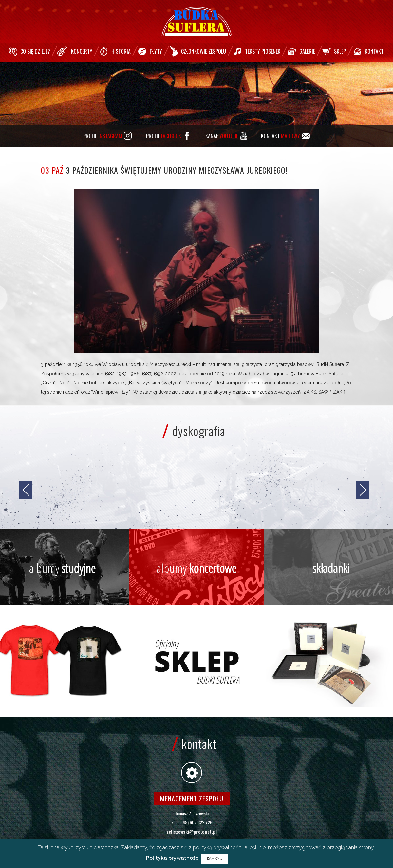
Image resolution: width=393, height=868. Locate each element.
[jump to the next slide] (362, 490)
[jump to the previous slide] (26, 490)
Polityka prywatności (173, 858)
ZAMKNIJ (214, 859)
